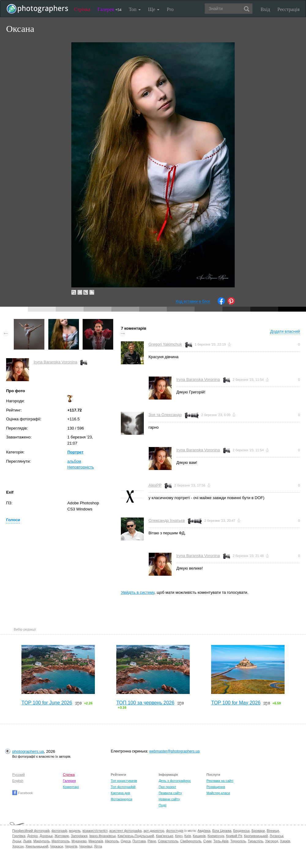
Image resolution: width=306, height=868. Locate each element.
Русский (19, 775)
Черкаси (57, 846)
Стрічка (82, 9)
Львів (27, 841)
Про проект (167, 787)
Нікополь (112, 841)
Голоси (13, 520)
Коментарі (71, 787)
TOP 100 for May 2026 (236, 703)
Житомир (62, 836)
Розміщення (216, 787)
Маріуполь (41, 841)
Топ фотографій (123, 787)
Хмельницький (37, 846)
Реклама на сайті (220, 781)
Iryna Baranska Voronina (55, 362)
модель (75, 831)
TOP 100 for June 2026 (47, 703)
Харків (285, 841)
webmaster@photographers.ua (175, 751)
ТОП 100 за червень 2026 (145, 703)
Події (162, 805)
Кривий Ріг (234, 836)
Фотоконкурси (121, 799)
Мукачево (79, 841)
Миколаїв (96, 841)
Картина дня (120, 793)
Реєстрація (289, 9)
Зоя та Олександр (165, 415)
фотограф (59, 831)
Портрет (75, 452)
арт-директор (154, 831)
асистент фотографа (125, 831)
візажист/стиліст (95, 831)
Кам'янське (165, 836)
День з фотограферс (175, 781)
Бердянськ (241, 831)
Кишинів (199, 836)
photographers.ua (28, 751)
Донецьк (46, 836)
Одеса (125, 841)
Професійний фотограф (31, 831)
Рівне (152, 841)
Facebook (22, 793)
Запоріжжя (79, 836)
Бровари (258, 831)
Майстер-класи (218, 793)
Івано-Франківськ (103, 836)
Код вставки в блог (193, 301)
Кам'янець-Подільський (136, 836)
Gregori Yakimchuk (165, 344)
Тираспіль (256, 841)
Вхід (265, 9)
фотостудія (175, 831)
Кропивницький (256, 836)
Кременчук (216, 836)
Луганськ (276, 836)
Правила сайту (170, 793)
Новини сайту (169, 799)
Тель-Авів (221, 841)
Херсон (18, 846)
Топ (135, 9)
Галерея (110, 9)
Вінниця (273, 831)
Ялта (98, 846)
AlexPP (155, 485)
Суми (207, 841)
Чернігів (71, 846)
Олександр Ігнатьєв (167, 520)
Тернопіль (238, 841)
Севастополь (168, 841)
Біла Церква (222, 831)
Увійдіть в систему (138, 592)
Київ (188, 836)
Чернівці (86, 846)
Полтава (139, 841)
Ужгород (272, 841)
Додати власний (285, 331)
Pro (170, 9)
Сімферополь (191, 841)
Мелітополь (61, 841)
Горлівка (19, 836)
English (18, 781)
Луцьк (17, 841)
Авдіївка (204, 831)
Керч (179, 836)
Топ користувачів (124, 781)
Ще (154, 9)
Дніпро (32, 836)
